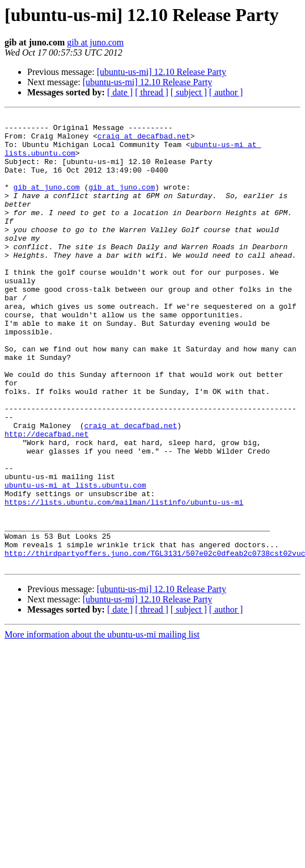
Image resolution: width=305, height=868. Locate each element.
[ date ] (120, 92)
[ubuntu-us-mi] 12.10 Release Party (162, 72)
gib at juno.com (95, 42)
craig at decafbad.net (144, 141)
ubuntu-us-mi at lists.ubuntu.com (75, 560)
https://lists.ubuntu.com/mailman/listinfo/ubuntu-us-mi (124, 580)
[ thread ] (152, 92)
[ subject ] (189, 92)
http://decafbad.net (46, 498)
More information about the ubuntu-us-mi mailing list (102, 725)
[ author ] (226, 92)
